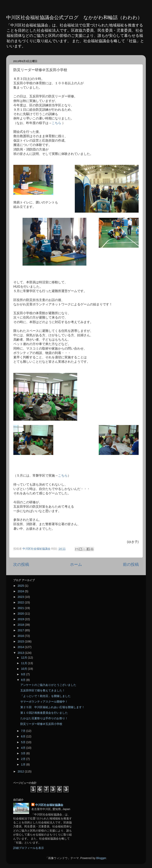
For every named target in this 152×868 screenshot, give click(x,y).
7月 (24, 731)
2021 (21, 608)
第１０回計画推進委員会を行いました (44, 713)
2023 (21, 597)
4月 (24, 748)
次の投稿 (21, 564)
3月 (24, 753)
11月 (25, 663)
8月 (24, 680)
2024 (21, 591)
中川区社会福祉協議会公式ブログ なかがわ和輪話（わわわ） (74, 17)
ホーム (76, 564)
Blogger (101, 858)
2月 (24, 759)
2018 (21, 625)
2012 (21, 771)
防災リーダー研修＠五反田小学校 (41, 724)
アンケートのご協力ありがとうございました (48, 685)
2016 (21, 636)
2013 (21, 653)
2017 (21, 630)
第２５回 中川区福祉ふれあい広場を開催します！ (52, 707)
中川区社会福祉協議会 (49, 805)
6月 (24, 736)
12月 (25, 658)
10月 (25, 669)
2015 (21, 641)
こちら (56, 123)
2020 (21, 614)
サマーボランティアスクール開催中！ (44, 702)
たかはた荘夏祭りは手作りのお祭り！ (44, 718)
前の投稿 (131, 564)
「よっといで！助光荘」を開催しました (45, 696)
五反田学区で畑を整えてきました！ (43, 690)
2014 (21, 647)
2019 (21, 619)
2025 (21, 586)
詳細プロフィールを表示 (29, 848)
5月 (24, 742)
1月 (24, 764)
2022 (21, 602)
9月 (24, 674)
